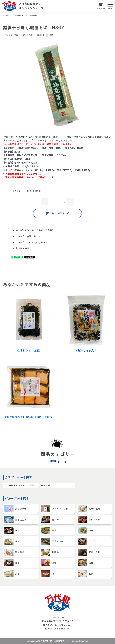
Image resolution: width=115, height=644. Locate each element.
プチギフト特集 (11, 35)
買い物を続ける (23, 248)
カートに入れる (57, 213)
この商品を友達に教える (28, 236)
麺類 (51, 35)
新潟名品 (41, 35)
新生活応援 (28, 35)
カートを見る (100, 8)
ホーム (5, 15)
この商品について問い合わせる (31, 242)
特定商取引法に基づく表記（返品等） (35, 230)
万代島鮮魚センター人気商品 (25, 15)
